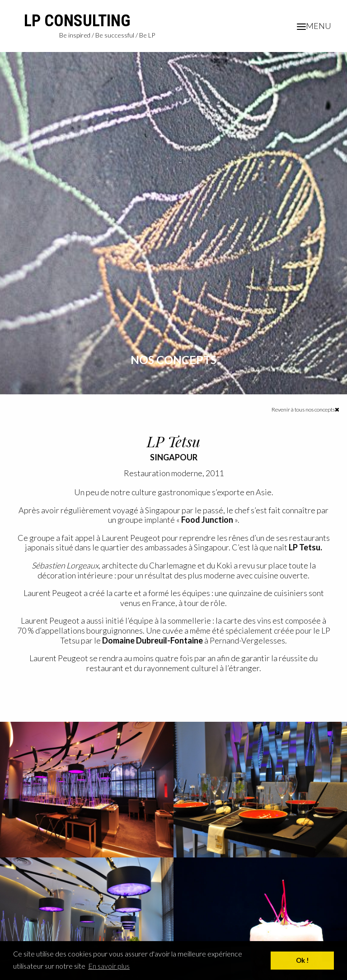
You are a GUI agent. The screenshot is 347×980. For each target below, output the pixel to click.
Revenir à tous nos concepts (305, 410)
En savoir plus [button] (109, 966)
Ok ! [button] (302, 960)
